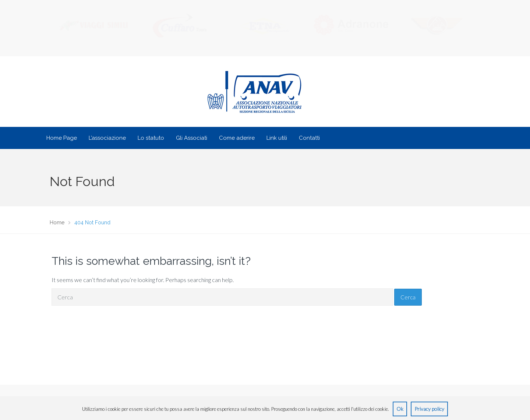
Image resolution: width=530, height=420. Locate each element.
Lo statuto (151, 138)
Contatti (309, 138)
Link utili (277, 138)
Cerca (408, 297)
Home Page (62, 138)
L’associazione (107, 138)
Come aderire (237, 138)
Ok (400, 409)
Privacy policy (429, 409)
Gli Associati (192, 138)
